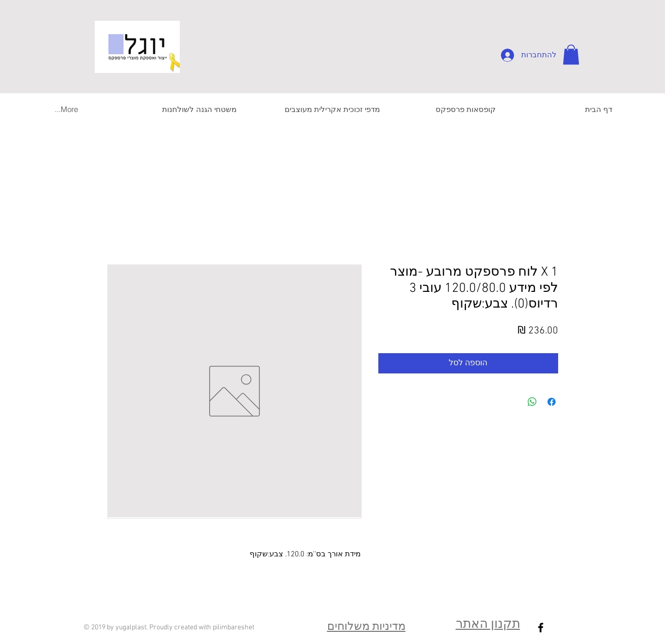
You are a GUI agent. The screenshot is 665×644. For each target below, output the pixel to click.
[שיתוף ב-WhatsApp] (532, 402)
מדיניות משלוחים (366, 627)
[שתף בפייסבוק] (552, 402)
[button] (571, 54)
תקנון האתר (488, 625)
